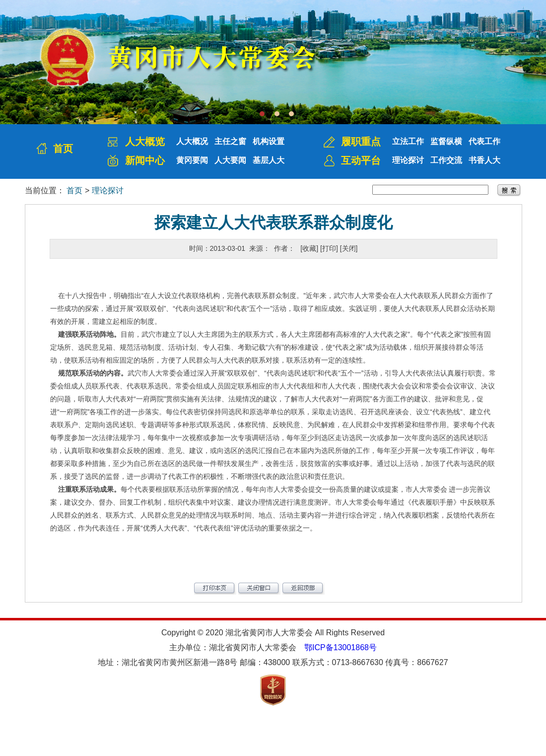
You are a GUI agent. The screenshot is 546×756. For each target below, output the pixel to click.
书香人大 (484, 160)
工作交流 (446, 160)
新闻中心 (145, 160)
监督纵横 (446, 141)
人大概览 (145, 142)
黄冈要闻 (192, 160)
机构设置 (269, 141)
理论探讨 (408, 160)
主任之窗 (230, 141)
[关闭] (349, 248)
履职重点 (361, 142)
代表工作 (484, 141)
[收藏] (309, 248)
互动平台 (361, 160)
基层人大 (269, 160)
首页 (63, 149)
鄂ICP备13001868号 (341, 647)
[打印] (329, 248)
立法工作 (408, 141)
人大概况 (192, 141)
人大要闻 (230, 160)
